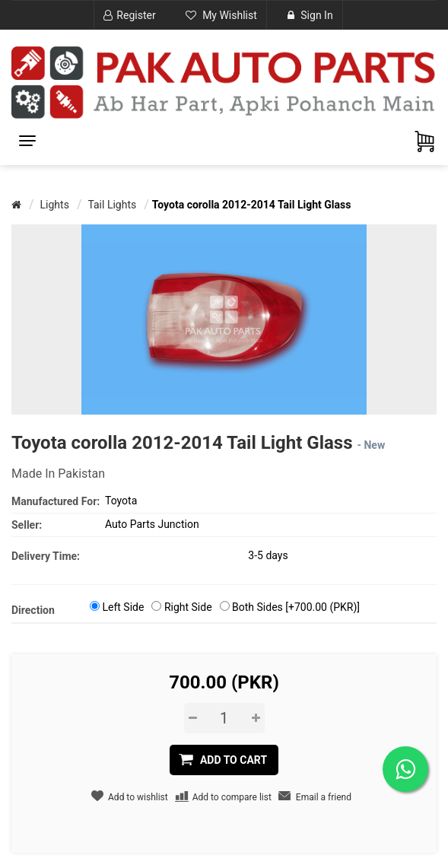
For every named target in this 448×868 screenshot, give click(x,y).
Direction (33, 610)
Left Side (123, 607)
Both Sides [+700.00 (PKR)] (296, 607)
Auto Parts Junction (152, 524)
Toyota (121, 501)
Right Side (188, 607)
